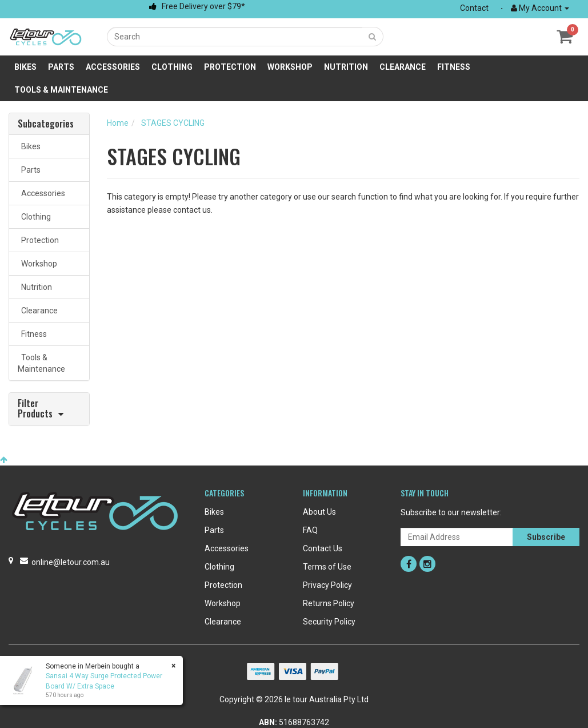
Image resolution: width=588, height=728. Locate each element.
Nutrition (346, 67)
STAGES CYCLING (173, 123)
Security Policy (329, 622)
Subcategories (46, 124)
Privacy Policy (327, 585)
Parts (61, 67)
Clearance (403, 67)
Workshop (290, 67)
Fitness (454, 67)
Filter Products (35, 409)
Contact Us (323, 548)
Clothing (172, 67)
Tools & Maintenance (61, 90)
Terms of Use (327, 567)
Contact (474, 8)
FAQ (310, 530)
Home (118, 123)
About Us (319, 512)
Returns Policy (329, 603)
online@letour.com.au (71, 562)
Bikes (25, 67)
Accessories (113, 67)
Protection (230, 67)
